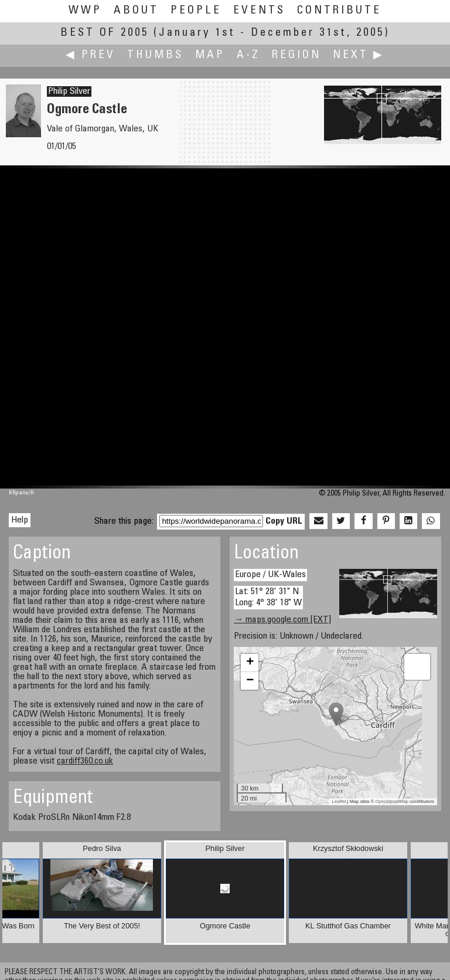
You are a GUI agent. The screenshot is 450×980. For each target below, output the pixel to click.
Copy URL (284, 521)
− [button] (250, 681)
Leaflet (339, 801)
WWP (85, 11)
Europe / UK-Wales (270, 575)
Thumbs (155, 55)
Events (259, 11)
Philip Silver (69, 91)
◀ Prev (91, 55)
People (196, 11)
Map (210, 55)
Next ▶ (359, 55)
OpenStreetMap (392, 801)
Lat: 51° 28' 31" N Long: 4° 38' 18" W (268, 597)
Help (20, 520)
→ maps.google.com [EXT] (282, 620)
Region (296, 55)
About (136, 11)
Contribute (339, 11)
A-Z (248, 55)
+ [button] (250, 663)
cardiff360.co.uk (85, 761)
